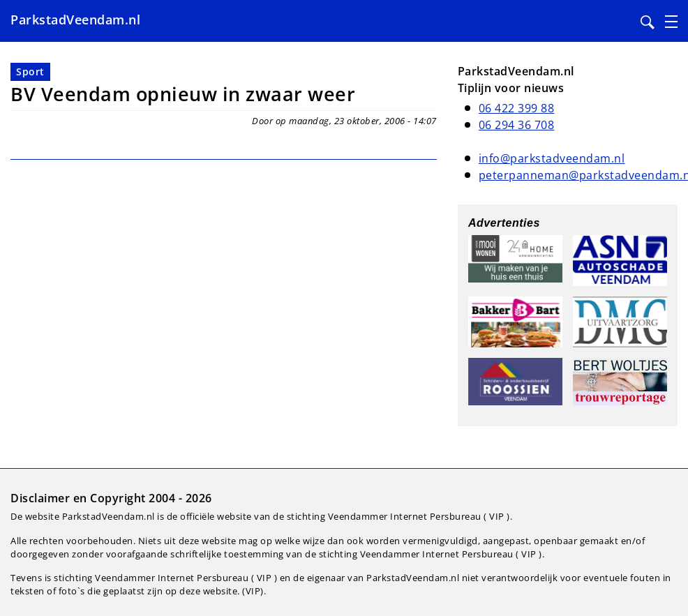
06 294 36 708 (517, 125)
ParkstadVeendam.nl (75, 20)
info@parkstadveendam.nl (552, 158)
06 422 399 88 (517, 108)
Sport (30, 72)
